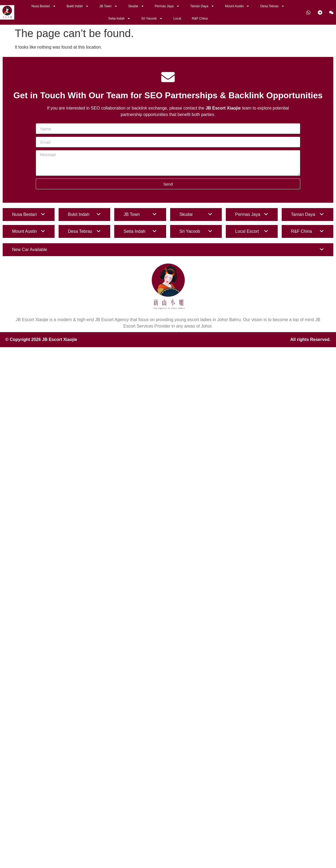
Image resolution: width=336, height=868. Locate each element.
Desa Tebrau (272, 6)
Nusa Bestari (44, 6)
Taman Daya (202, 6)
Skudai (136, 6)
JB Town (108, 6)
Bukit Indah (78, 6)
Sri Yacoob (152, 19)
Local (177, 19)
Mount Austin (237, 6)
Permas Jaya (167, 6)
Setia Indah (119, 19)
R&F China (200, 19)
